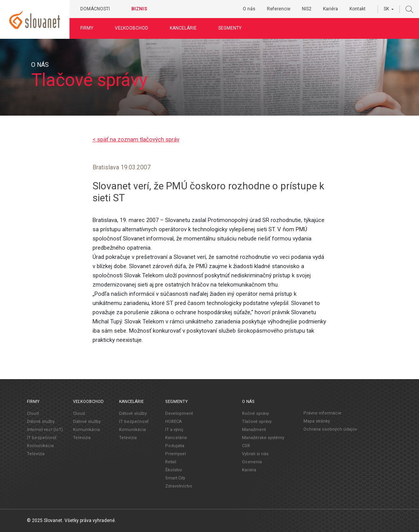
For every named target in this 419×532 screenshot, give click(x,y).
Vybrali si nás (255, 454)
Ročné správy (255, 414)
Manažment (254, 430)
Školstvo (174, 470)
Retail (171, 462)
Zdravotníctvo (179, 486)
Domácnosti (95, 9)
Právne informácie (322, 413)
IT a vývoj (174, 430)
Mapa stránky (317, 421)
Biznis (139, 9)
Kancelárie (183, 28)
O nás (249, 9)
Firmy (87, 28)
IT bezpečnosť (42, 438)
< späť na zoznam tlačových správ (136, 139)
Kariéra (330, 9)
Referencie (279, 9)
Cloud (33, 414)
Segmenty (230, 28)
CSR (246, 446)
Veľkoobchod (132, 28)
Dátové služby (41, 422)
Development (179, 414)
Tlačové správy (257, 422)
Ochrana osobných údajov (330, 429)
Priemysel (176, 454)
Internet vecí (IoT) (45, 430)
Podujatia (175, 446)
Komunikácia (40, 446)
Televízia (36, 454)
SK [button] (386, 9)
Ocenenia (252, 462)
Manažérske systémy (263, 438)
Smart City (175, 478)
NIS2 (307, 9)
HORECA (173, 422)
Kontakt (358, 9)
